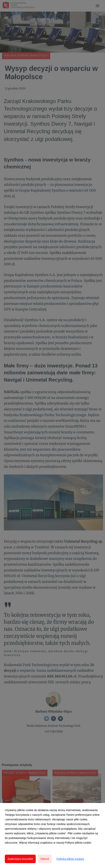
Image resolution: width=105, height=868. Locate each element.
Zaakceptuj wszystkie (20, 859)
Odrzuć (45, 859)
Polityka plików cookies (70, 859)
